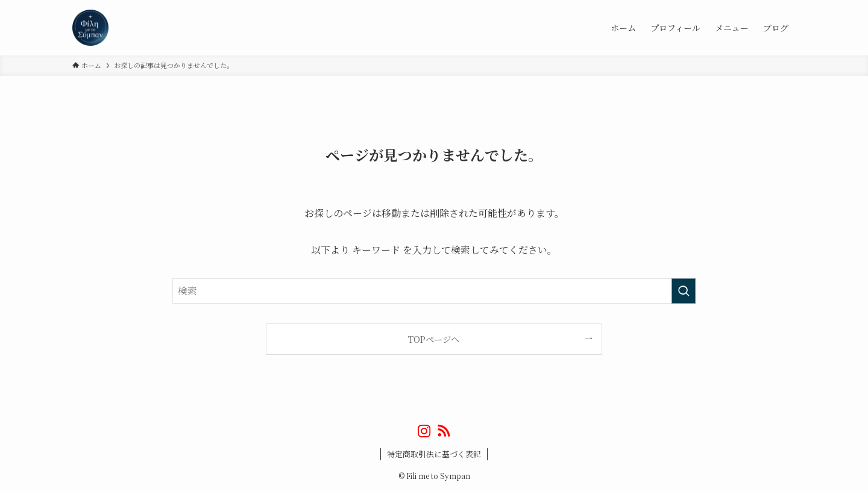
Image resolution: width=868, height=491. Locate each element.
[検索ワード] (434, 291)
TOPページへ (434, 339)
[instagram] (424, 431)
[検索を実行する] (684, 291)
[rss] (444, 431)
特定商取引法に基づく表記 (434, 454)
